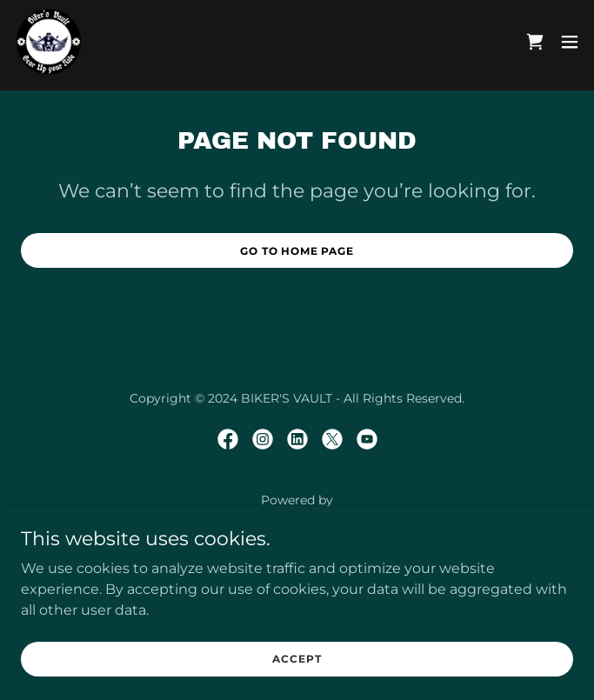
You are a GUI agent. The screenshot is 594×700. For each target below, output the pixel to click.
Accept (297, 659)
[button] (570, 42)
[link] (49, 42)
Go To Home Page (297, 251)
